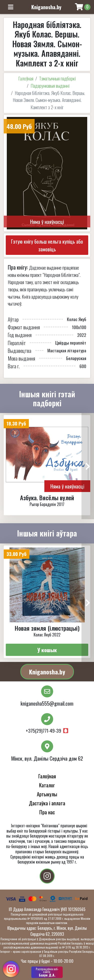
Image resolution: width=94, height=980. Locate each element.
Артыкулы (47, 794)
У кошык (47, 650)
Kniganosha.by (47, 672)
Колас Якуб (77, 319)
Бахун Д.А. (47, 972)
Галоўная (26, 78)
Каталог (47, 785)
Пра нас (47, 812)
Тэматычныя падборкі (57, 78)
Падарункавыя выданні (50, 86)
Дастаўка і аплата (47, 803)
